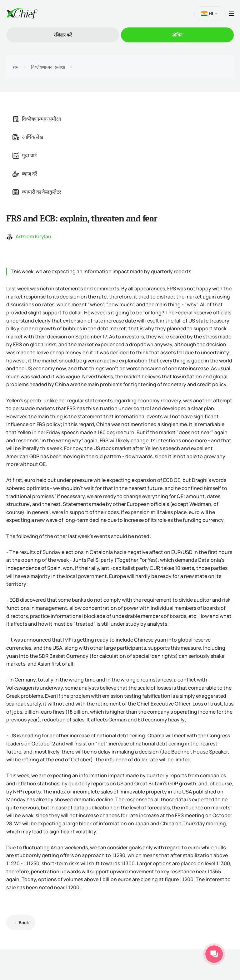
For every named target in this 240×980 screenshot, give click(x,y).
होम (15, 67)
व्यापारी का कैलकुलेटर (37, 192)
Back (24, 922)
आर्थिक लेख (28, 137)
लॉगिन (177, 35)
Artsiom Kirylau (33, 236)
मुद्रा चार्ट (25, 155)
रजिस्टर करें (63, 35)
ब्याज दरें (25, 174)
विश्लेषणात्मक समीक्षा (48, 67)
